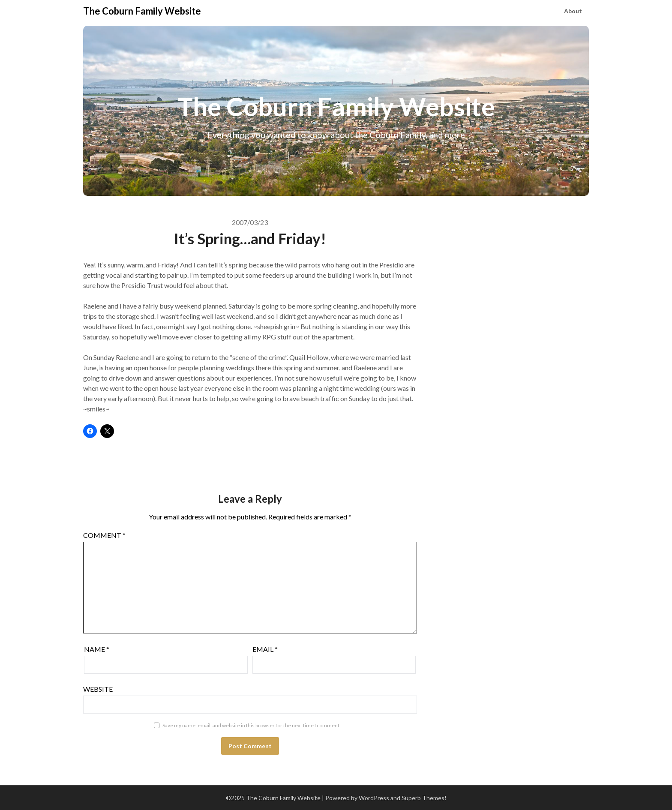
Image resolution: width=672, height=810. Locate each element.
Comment (104, 535)
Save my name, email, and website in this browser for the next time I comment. (252, 725)
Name (97, 649)
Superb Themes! (424, 798)
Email (265, 649)
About (573, 11)
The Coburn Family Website (142, 11)
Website (98, 689)
